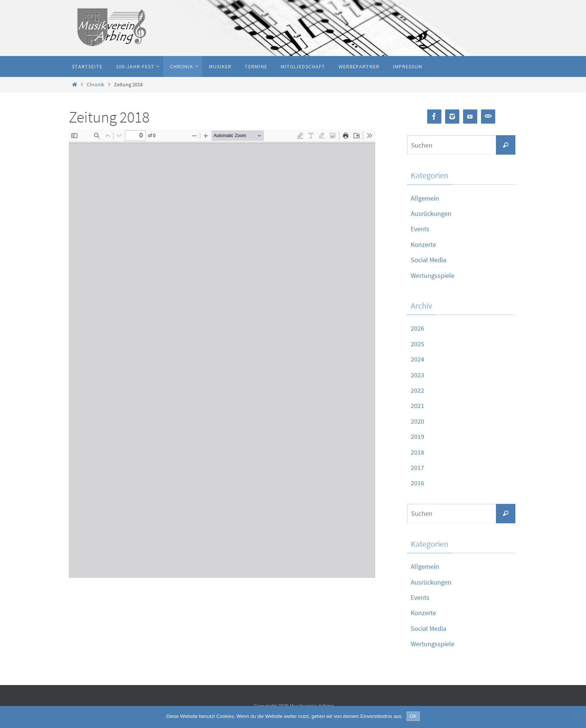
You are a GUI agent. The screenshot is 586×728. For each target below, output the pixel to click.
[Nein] (577, 717)
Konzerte (423, 244)
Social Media (428, 260)
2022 (417, 390)
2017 (417, 467)
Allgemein (425, 198)
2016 (417, 483)
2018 (417, 452)
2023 (417, 375)
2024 (417, 359)
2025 (417, 344)
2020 (417, 421)
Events (420, 229)
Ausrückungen (431, 213)
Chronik (95, 84)
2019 (417, 436)
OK (413, 716)
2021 (417, 405)
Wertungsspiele (433, 275)
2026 (417, 328)
